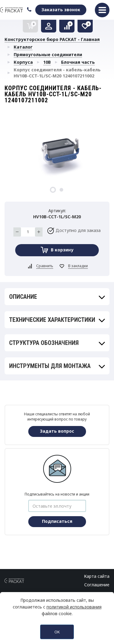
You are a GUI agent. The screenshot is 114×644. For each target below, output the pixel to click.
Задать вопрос (57, 431)
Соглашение (97, 585)
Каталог (23, 47)
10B (47, 62)
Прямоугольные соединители (48, 55)
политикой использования (74, 607)
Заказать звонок (61, 10)
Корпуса (23, 62)
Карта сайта (97, 576)
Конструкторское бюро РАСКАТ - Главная (52, 39)
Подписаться (57, 521)
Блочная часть (78, 62)
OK (57, 632)
